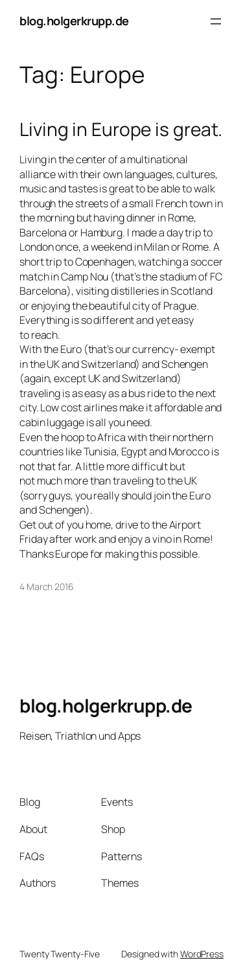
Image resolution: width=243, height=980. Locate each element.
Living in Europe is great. (121, 130)
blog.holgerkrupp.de (74, 21)
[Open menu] (216, 21)
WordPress (202, 954)
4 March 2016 (47, 587)
